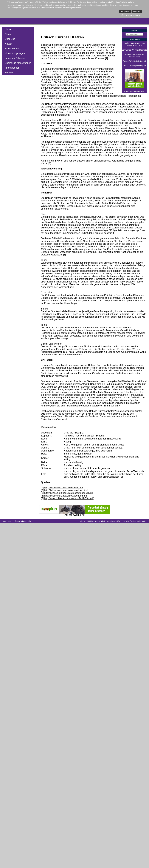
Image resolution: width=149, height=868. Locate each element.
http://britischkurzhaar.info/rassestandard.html (69, 493)
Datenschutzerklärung (25, 521)
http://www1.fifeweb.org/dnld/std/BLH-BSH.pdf (69, 498)
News (8, 34)
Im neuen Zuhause (15, 58)
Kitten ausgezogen (15, 53)
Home (8, 29)
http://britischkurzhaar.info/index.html (64, 488)
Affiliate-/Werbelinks (136, 92)
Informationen (12, 68)
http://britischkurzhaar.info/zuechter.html (65, 496)
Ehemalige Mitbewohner (18, 63)
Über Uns (10, 39)
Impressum (6, 521)
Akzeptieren (125, 11)
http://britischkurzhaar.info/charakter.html (66, 490)
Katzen (9, 44)
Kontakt (9, 73)
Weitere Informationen (130, 15)
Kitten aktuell (12, 49)
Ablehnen (137, 11)
